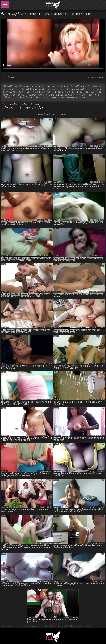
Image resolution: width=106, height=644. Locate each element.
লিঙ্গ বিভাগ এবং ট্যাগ (15, 108)
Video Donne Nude (54, 626)
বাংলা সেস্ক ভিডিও (34, 108)
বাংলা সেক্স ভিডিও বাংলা (11, 626)
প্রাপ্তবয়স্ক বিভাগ (13, 104)
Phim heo (28, 626)
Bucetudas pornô (82, 626)
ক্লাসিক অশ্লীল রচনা (31, 104)
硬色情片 (69, 626)
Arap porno (39, 626)
